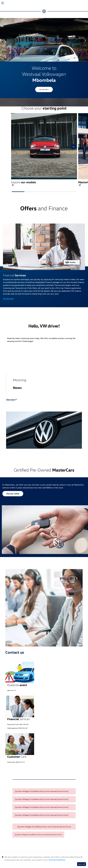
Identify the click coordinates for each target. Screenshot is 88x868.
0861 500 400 (24, 724)
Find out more (8, 299)
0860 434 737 (12, 690)
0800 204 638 (23, 728)
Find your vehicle (13, 494)
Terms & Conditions (57, 860)
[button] (73, 147)
